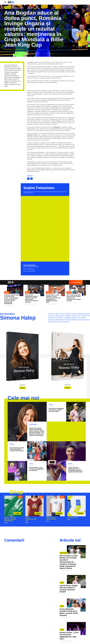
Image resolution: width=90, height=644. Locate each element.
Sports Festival (64, 553)
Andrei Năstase (54, 304)
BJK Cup (7, 7)
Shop (16, 492)
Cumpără (22, 388)
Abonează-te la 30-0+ (76, 282)
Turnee (51, 405)
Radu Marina (8, 49)
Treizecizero (68, 570)
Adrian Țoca (13, 306)
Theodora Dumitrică (70, 641)
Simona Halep (33, 424)
